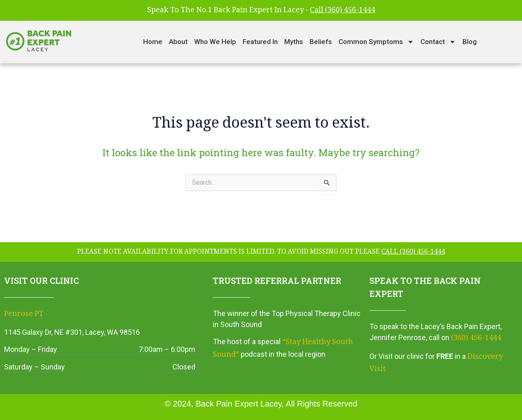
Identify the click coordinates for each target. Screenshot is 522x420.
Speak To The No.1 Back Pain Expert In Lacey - (261, 11)
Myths (294, 42)
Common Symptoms (376, 42)
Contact (438, 42)
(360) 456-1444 (476, 338)
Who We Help (215, 42)
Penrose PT (24, 314)
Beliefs (321, 42)
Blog (470, 42)
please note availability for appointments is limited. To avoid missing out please (261, 252)
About (178, 42)
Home (153, 42)
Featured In (260, 42)
